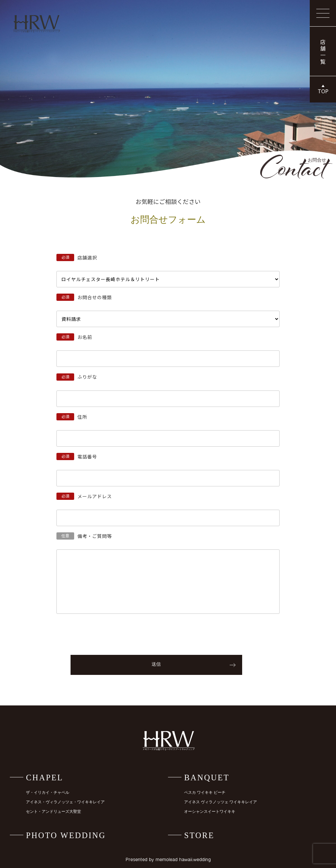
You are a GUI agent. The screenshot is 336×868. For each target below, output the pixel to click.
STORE (199, 835)
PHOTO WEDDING (66, 835)
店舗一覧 (323, 52)
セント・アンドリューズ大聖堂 (53, 812)
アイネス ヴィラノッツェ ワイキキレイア (220, 802)
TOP (323, 91)
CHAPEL (45, 778)
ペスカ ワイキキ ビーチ (205, 793)
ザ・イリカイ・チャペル (48, 793)
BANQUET (207, 778)
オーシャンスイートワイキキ (210, 812)
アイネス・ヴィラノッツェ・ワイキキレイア (65, 802)
